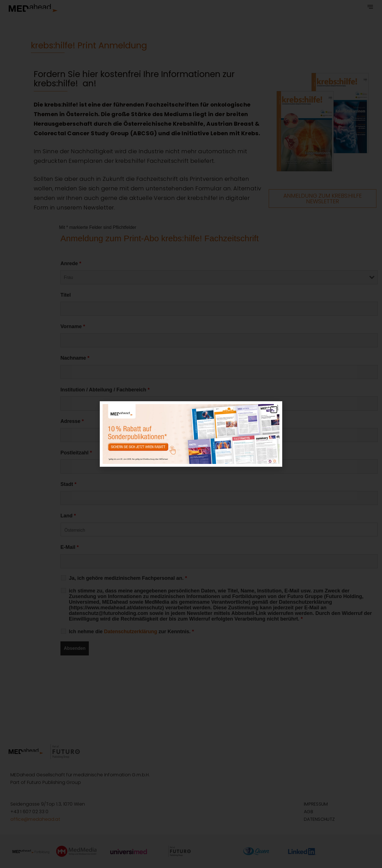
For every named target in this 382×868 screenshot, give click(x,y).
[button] (274, 410)
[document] (191, 434)
